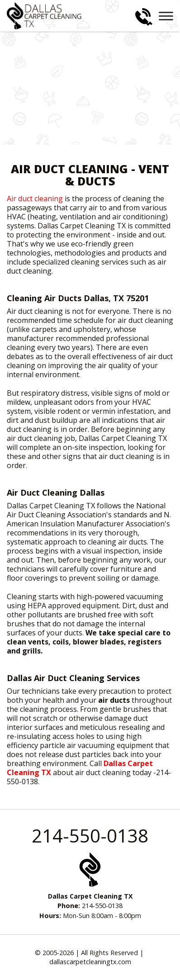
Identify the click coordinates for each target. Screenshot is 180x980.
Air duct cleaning (35, 199)
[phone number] (144, 17)
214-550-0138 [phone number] (90, 836)
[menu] (166, 16)
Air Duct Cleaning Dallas (56, 492)
